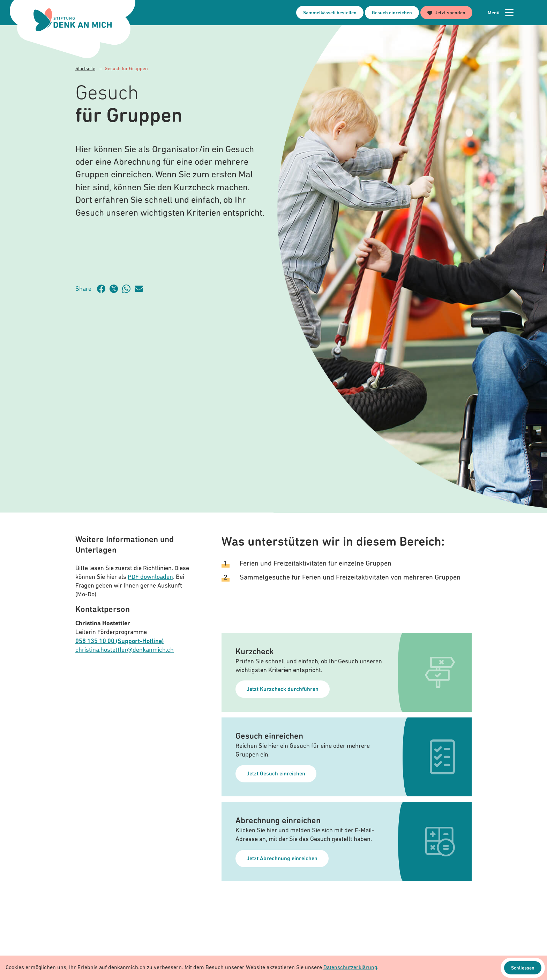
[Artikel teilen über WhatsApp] (128, 289)
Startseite (85, 69)
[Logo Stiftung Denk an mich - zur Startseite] (73, 20)
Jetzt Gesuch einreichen (276, 774)
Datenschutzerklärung (350, 968)
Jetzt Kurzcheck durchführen (283, 690)
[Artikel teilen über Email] (141, 289)
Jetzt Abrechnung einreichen (282, 859)
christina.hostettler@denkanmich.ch (125, 650)
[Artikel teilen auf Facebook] (103, 289)
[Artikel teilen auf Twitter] (116, 289)
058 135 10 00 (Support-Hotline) (119, 642)
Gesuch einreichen (392, 13)
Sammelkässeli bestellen (330, 13)
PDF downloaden (150, 577)
